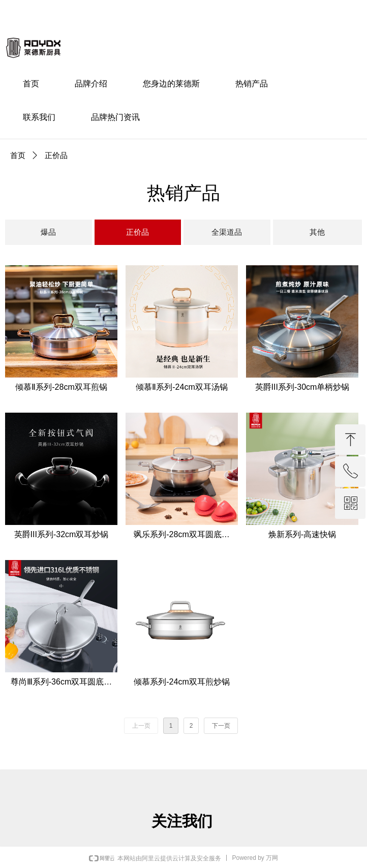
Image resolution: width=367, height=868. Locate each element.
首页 (18, 155)
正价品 (137, 232)
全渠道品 (227, 232)
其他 (317, 232)
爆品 (48, 232)
